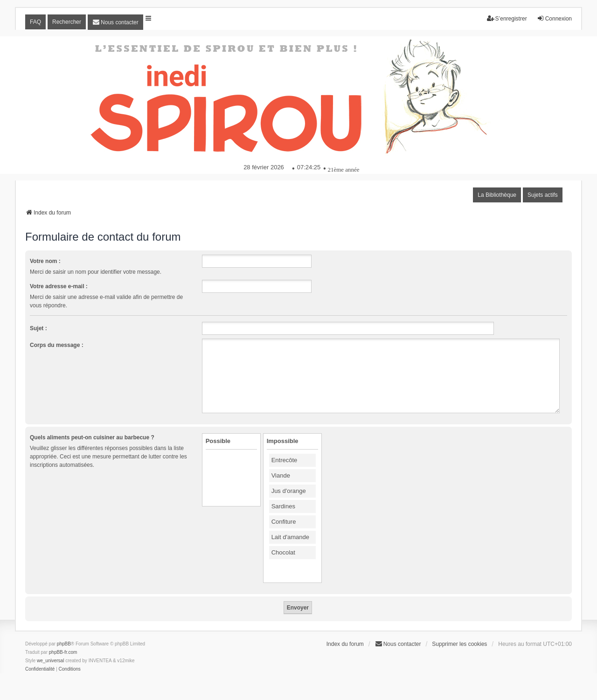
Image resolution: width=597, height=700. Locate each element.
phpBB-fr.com (63, 652)
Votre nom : (45, 261)
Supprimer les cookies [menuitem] (459, 644)
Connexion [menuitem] (554, 18)
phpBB (64, 644)
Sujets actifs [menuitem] (543, 195)
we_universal (50, 661)
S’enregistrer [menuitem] (507, 18)
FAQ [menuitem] (35, 22)
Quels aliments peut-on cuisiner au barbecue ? (92, 437)
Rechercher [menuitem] (67, 22)
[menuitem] (115, 22)
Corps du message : (57, 345)
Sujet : (38, 328)
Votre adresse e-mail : (59, 286)
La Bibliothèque (497, 195)
